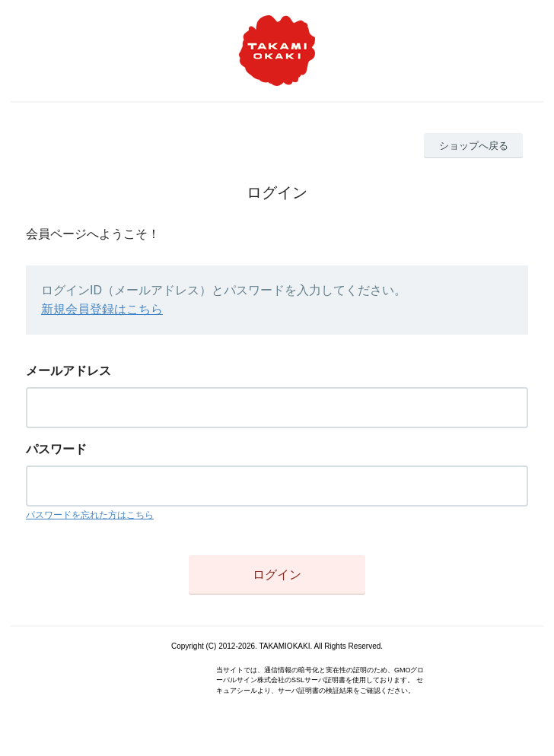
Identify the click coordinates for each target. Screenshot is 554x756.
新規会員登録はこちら (102, 309)
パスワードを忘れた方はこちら (90, 515)
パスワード (56, 449)
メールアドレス (68, 371)
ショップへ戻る (474, 146)
